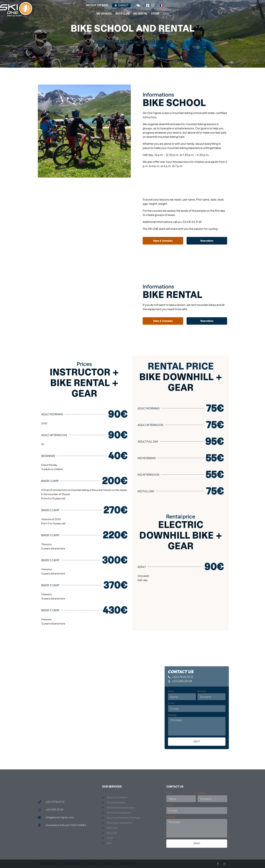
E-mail (171, 703)
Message (172, 715)
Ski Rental (140, 14)
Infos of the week (97, 5)
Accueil (103, 42)
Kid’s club (123, 14)
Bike (166, 14)
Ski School (104, 14)
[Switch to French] (162, 5)
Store (155, 14)
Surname (202, 691)
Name (171, 691)
